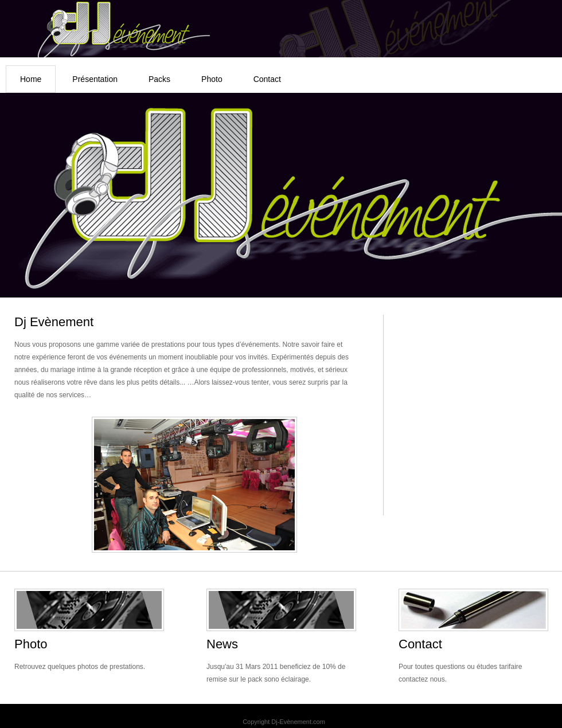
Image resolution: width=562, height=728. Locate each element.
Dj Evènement (54, 322)
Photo (212, 79)
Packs (159, 79)
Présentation (95, 79)
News (222, 644)
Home (31, 79)
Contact (267, 79)
